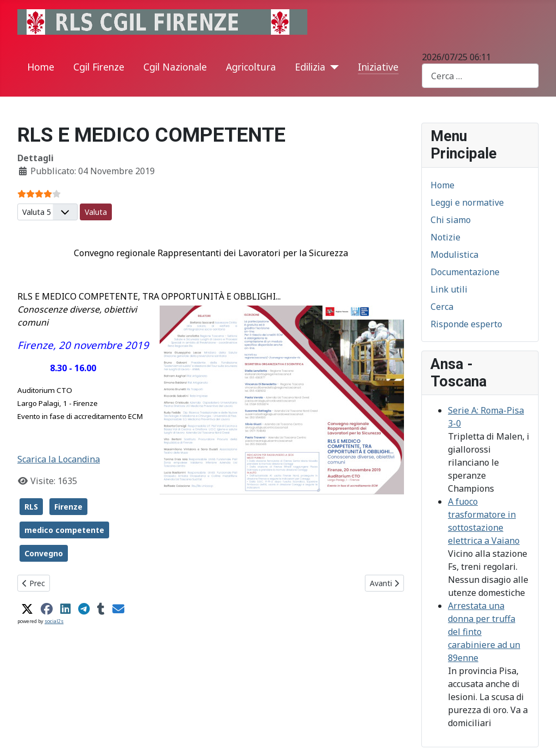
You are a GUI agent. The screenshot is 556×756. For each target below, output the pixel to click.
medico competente (64, 530)
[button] (27, 609)
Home (41, 67)
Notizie (446, 237)
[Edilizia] (332, 67)
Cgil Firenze (99, 67)
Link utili (449, 289)
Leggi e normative (467, 202)
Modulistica (454, 255)
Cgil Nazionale (175, 67)
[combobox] (480, 76)
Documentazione (465, 272)
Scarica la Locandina (59, 459)
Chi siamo (451, 220)
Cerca (442, 307)
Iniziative (378, 67)
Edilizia (310, 67)
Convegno (44, 553)
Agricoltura (251, 67)
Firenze (68, 507)
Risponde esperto (466, 324)
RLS (31, 507)
